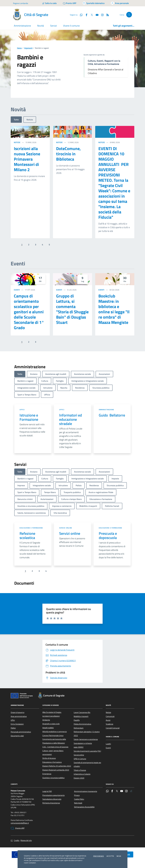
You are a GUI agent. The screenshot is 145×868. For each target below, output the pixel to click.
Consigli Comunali (113, 728)
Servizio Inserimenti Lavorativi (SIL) (87, 751)
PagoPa (77, 720)
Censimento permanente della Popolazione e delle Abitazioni (54, 741)
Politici (13, 728)
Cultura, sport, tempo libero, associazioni (53, 753)
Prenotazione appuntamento (53, 795)
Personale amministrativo (21, 732)
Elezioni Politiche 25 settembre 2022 (57, 766)
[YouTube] (96, 15)
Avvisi (108, 720)
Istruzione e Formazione (29, 417)
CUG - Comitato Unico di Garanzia (55, 747)
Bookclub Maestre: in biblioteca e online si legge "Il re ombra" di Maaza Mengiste (114, 309)
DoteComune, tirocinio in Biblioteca (68, 154)
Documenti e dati (17, 736)
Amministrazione (107, 410)
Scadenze (109, 724)
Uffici (22, 410)
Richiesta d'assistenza (51, 803)
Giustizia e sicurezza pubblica (53, 778)
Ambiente (46, 720)
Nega (119, 856)
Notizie (30, 120)
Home (19, 48)
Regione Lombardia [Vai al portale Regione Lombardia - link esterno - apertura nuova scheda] (21, 3)
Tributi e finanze (80, 770)
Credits (17, 840)
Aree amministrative (19, 716)
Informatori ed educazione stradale (71, 419)
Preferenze (99, 856)
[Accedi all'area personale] (120, 3)
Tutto (16, 120)
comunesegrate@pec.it (20, 823)
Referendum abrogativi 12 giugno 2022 (87, 734)
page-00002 (79, 747)
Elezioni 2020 (79, 778)
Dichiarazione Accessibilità (84, 807)
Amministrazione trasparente (86, 791)
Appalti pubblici (48, 728)
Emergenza (47, 774)
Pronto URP (18, 828)
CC (12, 840)
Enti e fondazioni (17, 724)
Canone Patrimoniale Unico (53, 735)
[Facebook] (85, 15)
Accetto (110, 856)
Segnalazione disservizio (52, 799)
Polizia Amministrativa (82, 724)
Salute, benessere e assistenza (86, 739)
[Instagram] (101, 15)
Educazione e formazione (31, 528)
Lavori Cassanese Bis (82, 712)
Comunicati (110, 716)
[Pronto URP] (70, 3)
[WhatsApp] (80, 15)
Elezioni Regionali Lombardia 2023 (56, 770)
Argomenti (28, 48)
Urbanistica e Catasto (82, 774)
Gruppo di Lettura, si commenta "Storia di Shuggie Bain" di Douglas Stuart (72, 309)
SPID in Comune (80, 759)
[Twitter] (91, 15)
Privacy (77, 795)
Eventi (17, 290)
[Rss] (107, 15)
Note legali (78, 803)
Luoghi (108, 744)
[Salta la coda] (49, 3)
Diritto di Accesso (49, 758)
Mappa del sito (26, 840)
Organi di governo (17, 712)
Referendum (79, 728)
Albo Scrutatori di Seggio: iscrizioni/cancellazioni (52, 714)
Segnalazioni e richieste (83, 743)
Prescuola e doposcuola (108, 536)
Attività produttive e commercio (55, 732)
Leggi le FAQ (47, 791)
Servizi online (66, 528)
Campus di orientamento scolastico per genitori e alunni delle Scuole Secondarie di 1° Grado (29, 312)
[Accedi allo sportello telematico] (93, 3)
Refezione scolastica (27, 536)
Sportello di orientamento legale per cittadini (87, 764)
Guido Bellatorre (112, 415)
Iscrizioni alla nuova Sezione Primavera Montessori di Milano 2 (27, 159)
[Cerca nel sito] (129, 15)
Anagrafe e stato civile (51, 724)
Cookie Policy (79, 799)
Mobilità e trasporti (81, 716)
